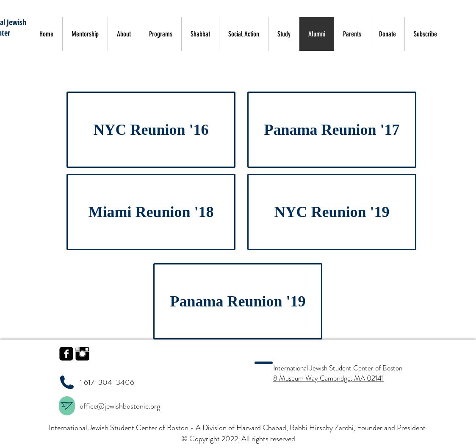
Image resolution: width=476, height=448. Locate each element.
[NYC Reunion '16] (151, 130)
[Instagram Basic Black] (82, 354)
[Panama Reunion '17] (332, 130)
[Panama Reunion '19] (238, 301)
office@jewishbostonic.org (121, 406)
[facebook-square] (66, 354)
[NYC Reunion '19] (332, 212)
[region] (67, 406)
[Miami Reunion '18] (151, 212)
